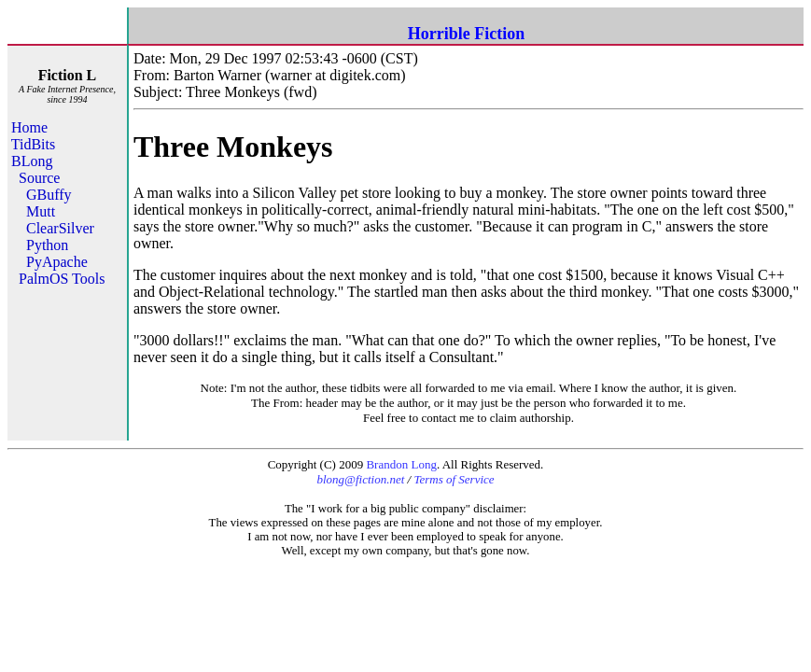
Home (29, 127)
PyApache (57, 262)
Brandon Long (401, 464)
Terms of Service (454, 479)
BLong (32, 161)
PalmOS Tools (62, 279)
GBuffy (49, 195)
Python (47, 245)
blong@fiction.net (360, 479)
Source (39, 178)
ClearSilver (60, 228)
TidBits (33, 144)
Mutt (41, 211)
